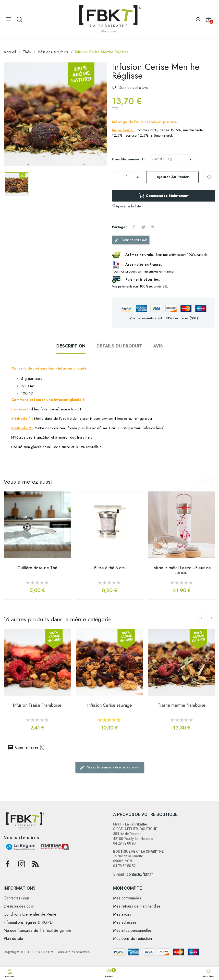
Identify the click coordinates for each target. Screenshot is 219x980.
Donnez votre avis (133, 88)
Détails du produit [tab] (119, 346)
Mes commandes (127, 898)
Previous (201, 481)
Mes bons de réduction (133, 939)
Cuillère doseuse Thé (37, 568)
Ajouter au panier (173, 177)
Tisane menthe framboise (182, 706)
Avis (158, 346)
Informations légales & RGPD (28, 922)
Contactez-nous (17, 898)
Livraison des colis (19, 906)
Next (211, 481)
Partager (134, 227)
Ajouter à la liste (209, 177)
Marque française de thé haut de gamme (37, 931)
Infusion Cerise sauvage (109, 706)
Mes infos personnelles (132, 931)
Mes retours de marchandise (137, 906)
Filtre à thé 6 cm (109, 568)
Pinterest (153, 227)
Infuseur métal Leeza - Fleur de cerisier (182, 571)
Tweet (143, 227)
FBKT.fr (47, 952)
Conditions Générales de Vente (30, 914)
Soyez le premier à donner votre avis (110, 767)
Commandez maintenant (164, 196)
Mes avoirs (122, 914)
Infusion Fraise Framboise (37, 706)
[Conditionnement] (173, 159)
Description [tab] (71, 346)
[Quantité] (127, 177)
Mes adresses (125, 922)
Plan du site (13, 939)
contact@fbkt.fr (140, 874)
